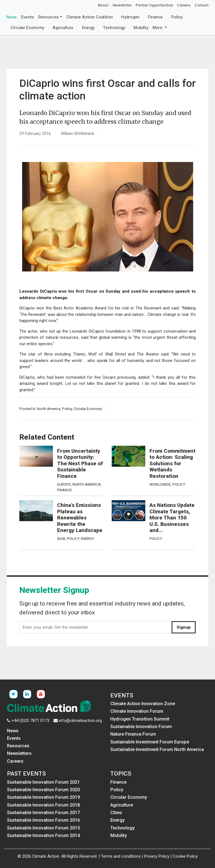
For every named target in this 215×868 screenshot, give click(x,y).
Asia (61, 538)
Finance (156, 17)
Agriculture (63, 28)
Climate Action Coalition (90, 17)
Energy (88, 28)
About (103, 5)
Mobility (141, 28)
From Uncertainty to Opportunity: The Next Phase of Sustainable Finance (80, 464)
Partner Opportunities (154, 5)
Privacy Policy (157, 856)
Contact (202, 5)
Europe (64, 484)
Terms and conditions (121, 856)
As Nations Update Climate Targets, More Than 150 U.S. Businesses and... (172, 518)
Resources (49, 17)
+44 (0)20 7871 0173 (30, 721)
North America (49, 409)
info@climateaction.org (80, 721)
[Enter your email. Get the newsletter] (96, 627)
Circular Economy (28, 28)
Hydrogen (130, 17)
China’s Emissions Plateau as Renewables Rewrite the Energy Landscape (80, 518)
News (12, 17)
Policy (177, 17)
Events (28, 17)
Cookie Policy (185, 856)
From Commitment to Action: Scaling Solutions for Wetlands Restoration (172, 464)
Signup (184, 627)
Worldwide (160, 484)
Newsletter (122, 5)
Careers (184, 5)
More (158, 28)
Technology (114, 28)
